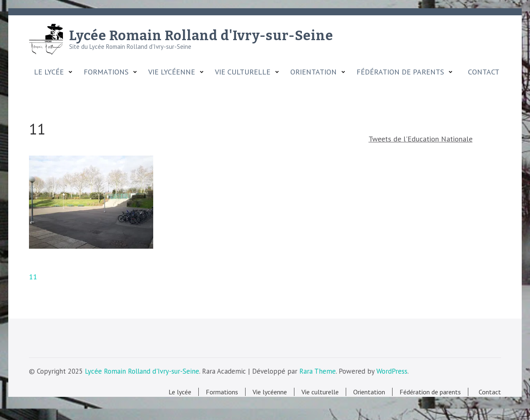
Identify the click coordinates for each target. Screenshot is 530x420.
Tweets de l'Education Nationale (420, 139)
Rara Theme (318, 371)
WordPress (392, 371)
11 (33, 277)
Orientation (313, 72)
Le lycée (49, 72)
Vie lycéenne (172, 72)
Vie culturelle (243, 72)
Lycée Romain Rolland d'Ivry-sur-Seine (201, 36)
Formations (106, 72)
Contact (482, 72)
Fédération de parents (400, 72)
